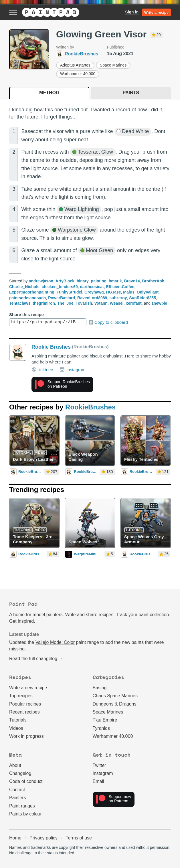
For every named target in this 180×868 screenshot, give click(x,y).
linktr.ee (42, 369)
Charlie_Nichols (24, 287)
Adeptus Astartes (75, 65)
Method (49, 93)
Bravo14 (132, 281)
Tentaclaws (20, 303)
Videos (16, 728)
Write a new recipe (28, 688)
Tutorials (18, 720)
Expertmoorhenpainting (32, 292)
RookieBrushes (90, 407)
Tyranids (101, 728)
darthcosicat (92, 287)
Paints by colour (25, 814)
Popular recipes (25, 704)
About (15, 765)
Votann (101, 303)
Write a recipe (156, 12)
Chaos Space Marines (115, 696)
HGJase (113, 292)
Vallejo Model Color (55, 642)
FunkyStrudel (69, 292)
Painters (18, 798)
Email (98, 781)
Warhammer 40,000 (78, 74)
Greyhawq (94, 292)
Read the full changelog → (36, 659)
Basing (100, 688)
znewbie (159, 303)
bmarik (115, 281)
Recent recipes (24, 712)
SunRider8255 (142, 298)
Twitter (99, 765)
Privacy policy (43, 838)
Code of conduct (26, 781)
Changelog (20, 773)
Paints (131, 93)
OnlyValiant (148, 292)
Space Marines (113, 65)
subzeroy (118, 298)
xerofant (133, 303)
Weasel (117, 303)
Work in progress (26, 736)
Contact (17, 790)
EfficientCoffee (120, 287)
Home (15, 838)
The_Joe (65, 303)
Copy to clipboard (108, 322)
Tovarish (84, 303)
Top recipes (21, 696)
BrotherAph (153, 281)
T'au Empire (105, 720)
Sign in (132, 12)
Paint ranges (22, 806)
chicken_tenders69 (60, 287)
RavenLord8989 (92, 298)
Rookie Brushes (51, 347)
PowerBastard (62, 298)
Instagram (73, 369)
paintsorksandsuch (27, 298)
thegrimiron (44, 303)
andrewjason (41, 281)
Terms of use (79, 838)
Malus (129, 292)
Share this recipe (26, 315)
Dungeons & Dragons (115, 704)
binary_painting (92, 281)
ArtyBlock (65, 281)
